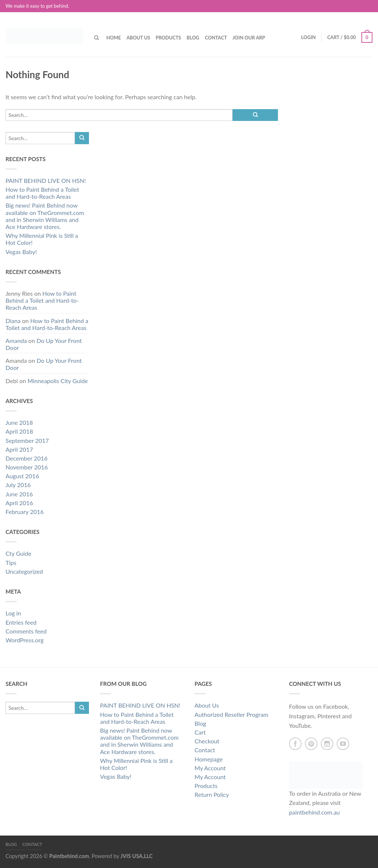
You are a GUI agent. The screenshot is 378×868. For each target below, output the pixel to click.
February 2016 (25, 512)
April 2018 (19, 431)
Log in (13, 613)
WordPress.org (25, 640)
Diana (13, 321)
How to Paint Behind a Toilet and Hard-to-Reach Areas (42, 193)
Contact (216, 38)
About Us (138, 38)
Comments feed (26, 631)
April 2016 (19, 503)
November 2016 (27, 467)
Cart (200, 732)
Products (169, 38)
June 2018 (19, 422)
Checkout (207, 741)
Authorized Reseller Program (231, 714)
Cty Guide (18, 553)
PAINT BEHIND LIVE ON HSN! (46, 180)
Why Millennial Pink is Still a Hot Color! (42, 239)
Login (309, 37)
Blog (193, 38)
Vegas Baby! (21, 252)
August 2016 (22, 476)
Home (114, 38)
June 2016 (19, 494)
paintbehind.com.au (315, 812)
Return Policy (212, 794)
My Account (210, 768)
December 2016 (27, 458)
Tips (11, 563)
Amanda (16, 341)
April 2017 (19, 449)
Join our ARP (249, 38)
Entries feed (21, 622)
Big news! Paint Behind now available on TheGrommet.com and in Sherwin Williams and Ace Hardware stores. (45, 216)
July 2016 (18, 485)
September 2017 (27, 440)
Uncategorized (24, 571)
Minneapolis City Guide (58, 381)
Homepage (209, 759)
